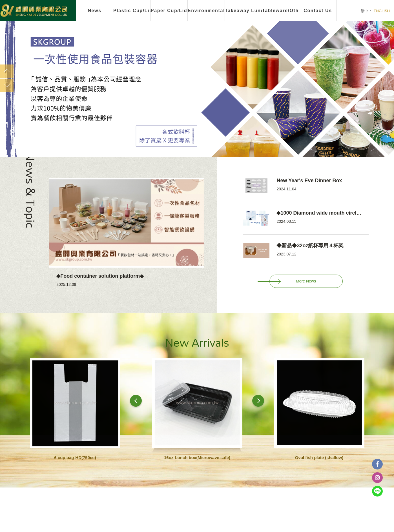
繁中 (364, 11)
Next (7, 85)
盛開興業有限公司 (34, 11)
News (94, 11)
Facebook (377, 464)
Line (377, 491)
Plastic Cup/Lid (132, 11)
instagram (377, 478)
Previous (7, 71)
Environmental (206, 11)
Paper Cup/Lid (169, 11)
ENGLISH (382, 11)
